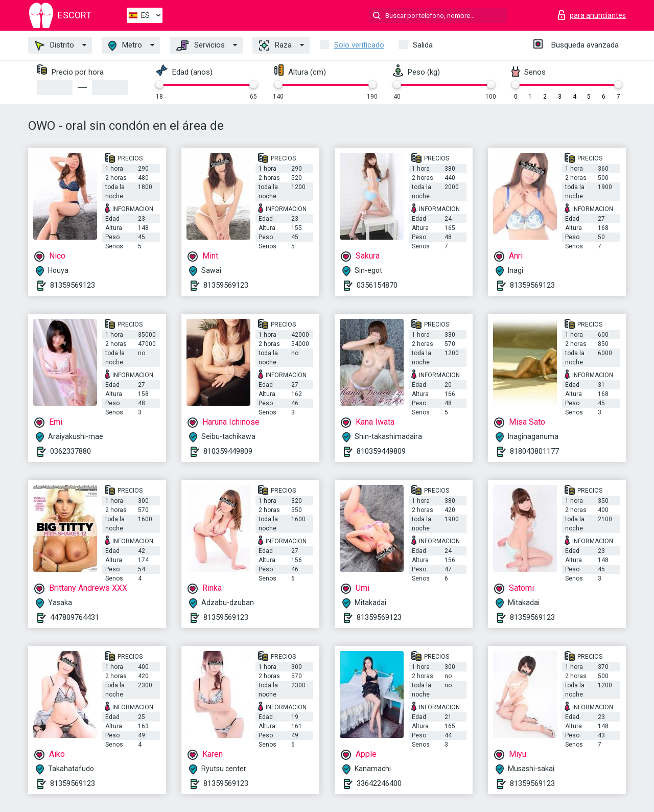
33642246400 (379, 783)
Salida (423, 45)
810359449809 (228, 451)
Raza (275, 45)
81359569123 (73, 285)
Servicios (201, 45)
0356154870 (377, 285)
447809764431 (75, 617)
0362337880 (71, 451)
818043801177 (534, 451)
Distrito (54, 45)
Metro (125, 46)
